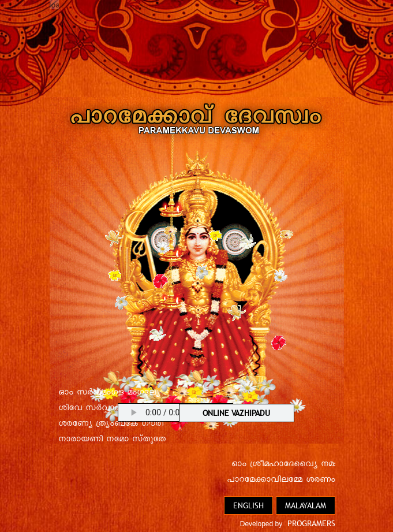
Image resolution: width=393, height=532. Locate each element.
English (248, 505)
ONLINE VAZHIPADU (236, 413)
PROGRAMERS (311, 523)
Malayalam (306, 505)
